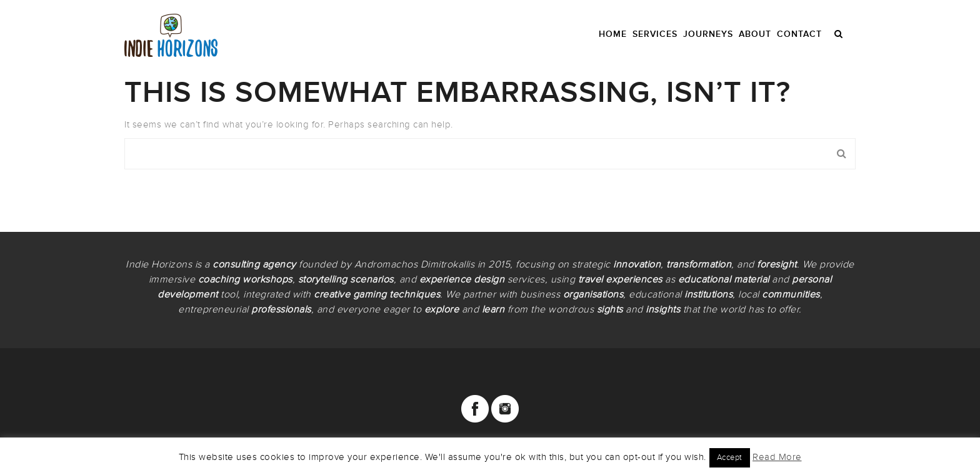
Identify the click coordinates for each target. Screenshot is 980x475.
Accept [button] (730, 457)
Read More (777, 457)
